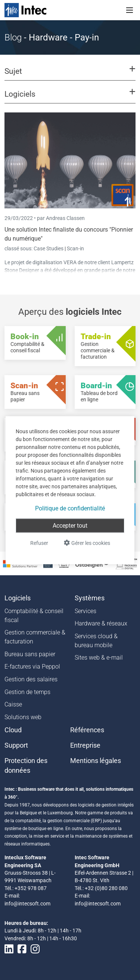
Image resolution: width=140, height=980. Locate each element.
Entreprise (85, 745)
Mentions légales (96, 761)
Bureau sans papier (30, 654)
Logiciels (18, 598)
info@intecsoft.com (27, 904)
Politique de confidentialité (70, 508)
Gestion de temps (27, 692)
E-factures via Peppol (32, 667)
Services (85, 611)
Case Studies (49, 248)
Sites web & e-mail (99, 658)
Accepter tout (70, 525)
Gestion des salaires (31, 679)
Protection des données (26, 766)
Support (16, 745)
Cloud (13, 730)
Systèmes (90, 598)
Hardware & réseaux (101, 623)
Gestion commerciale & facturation (35, 637)
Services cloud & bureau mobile (96, 641)
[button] (70, 75)
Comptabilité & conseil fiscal (34, 616)
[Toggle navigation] (130, 10)
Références (87, 730)
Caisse (13, 704)
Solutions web (23, 717)
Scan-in (75, 248)
